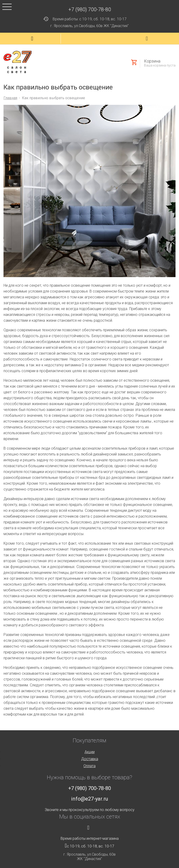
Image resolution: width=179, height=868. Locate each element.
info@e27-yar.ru (90, 799)
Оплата (89, 766)
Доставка (90, 759)
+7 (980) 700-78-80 (90, 9)
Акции (90, 752)
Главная (10, 98)
